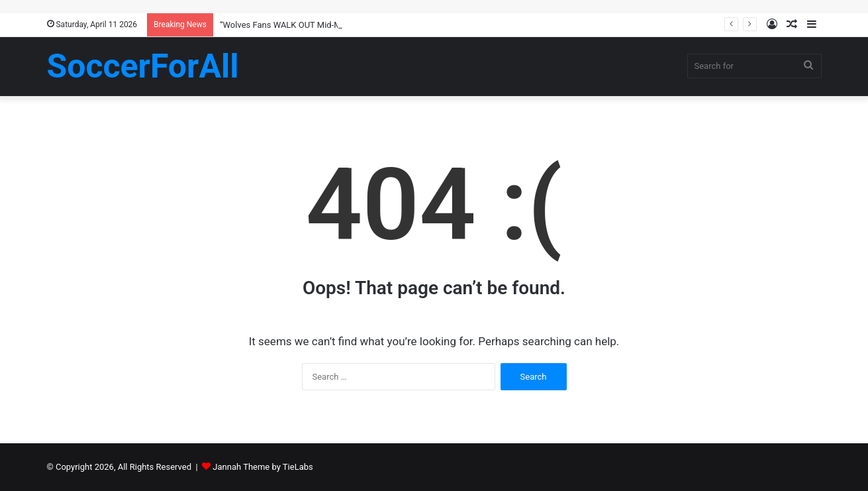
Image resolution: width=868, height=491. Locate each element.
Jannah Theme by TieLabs (263, 467)
